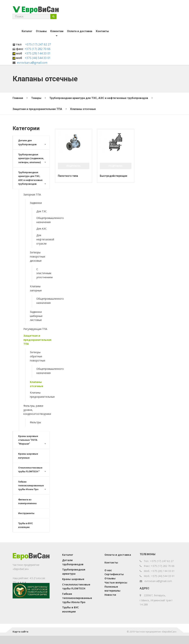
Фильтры (35, 428)
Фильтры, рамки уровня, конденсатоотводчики (36, 416)
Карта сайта (20, 640)
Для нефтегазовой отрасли (43, 245)
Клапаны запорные (36, 294)
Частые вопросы (116, 591)
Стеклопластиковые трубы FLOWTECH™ (31, 477)
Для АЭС (42, 235)
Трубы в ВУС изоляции (26, 533)
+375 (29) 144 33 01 (38, 54)
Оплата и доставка (80, 32)
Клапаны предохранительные (40, 401)
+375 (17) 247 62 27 (38, 45)
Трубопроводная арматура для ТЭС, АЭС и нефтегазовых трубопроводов (31, 184)
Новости (110, 603)
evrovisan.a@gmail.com (32, 63)
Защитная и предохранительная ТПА (36, 346)
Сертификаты (114, 583)
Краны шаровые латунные (28, 462)
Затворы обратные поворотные (38, 362)
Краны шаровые (73, 587)
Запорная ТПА (32, 200)
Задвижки (36, 209)
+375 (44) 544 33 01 (38, 59)
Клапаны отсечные (37, 390)
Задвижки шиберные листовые (36, 322)
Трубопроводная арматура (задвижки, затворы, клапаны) (30, 161)
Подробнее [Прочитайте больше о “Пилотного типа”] (74, 167)
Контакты (102, 32)
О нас (108, 579)
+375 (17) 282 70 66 (38, 50)
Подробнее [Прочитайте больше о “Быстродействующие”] (115, 167)
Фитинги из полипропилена (28, 509)
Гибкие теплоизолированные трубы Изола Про (31, 493)
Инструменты (27, 521)
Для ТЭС (42, 217)
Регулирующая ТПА (35, 335)
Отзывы (41, 32)
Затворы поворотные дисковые (38, 262)
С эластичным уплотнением (43, 279)
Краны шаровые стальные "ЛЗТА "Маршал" (28, 446)
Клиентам (57, 32)
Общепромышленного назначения (43, 226)
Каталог (27, 32)
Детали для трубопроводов (28, 143)
